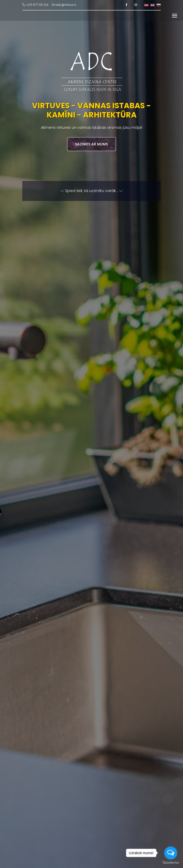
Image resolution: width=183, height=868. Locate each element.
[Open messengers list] (171, 853)
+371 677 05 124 (35, 5)
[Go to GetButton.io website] (171, 863)
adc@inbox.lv (64, 5)
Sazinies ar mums (91, 144)
